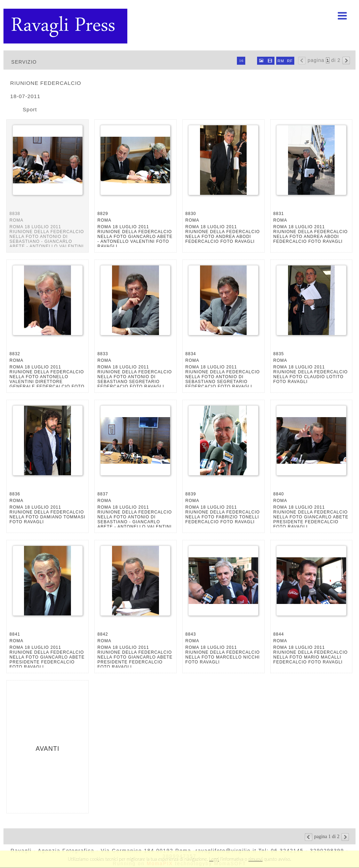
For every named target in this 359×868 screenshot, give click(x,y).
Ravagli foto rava (66, 26)
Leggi (214, 859)
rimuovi (256, 859)
